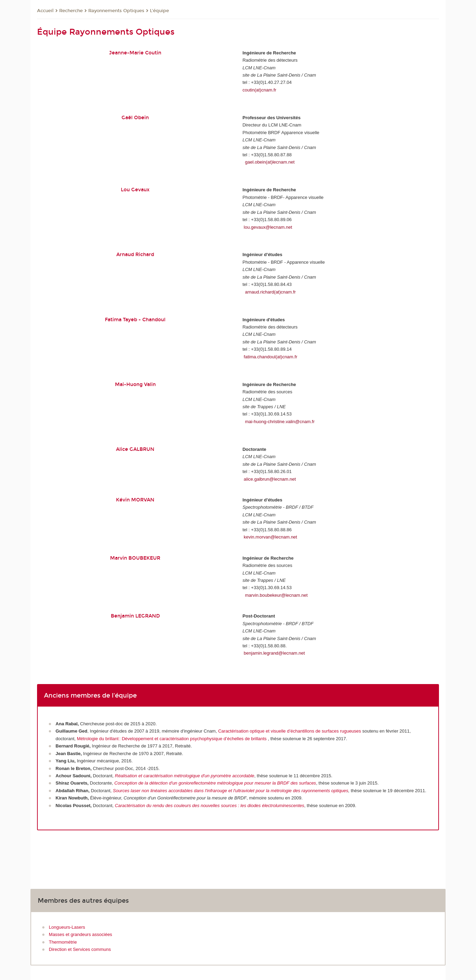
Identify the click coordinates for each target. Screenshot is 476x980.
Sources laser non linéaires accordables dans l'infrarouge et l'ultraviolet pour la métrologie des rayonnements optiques (231, 791)
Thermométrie (63, 942)
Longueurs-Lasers (67, 927)
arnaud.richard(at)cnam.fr (271, 292)
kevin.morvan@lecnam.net (270, 537)
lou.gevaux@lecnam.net (268, 227)
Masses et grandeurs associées (80, 934)
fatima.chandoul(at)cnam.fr (271, 357)
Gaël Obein (135, 118)
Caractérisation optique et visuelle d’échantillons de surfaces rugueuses (290, 731)
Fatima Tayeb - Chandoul (135, 320)
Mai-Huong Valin (135, 384)
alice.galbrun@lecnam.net (270, 479)
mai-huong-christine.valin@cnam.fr (280, 422)
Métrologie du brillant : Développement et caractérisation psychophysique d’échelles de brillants (172, 739)
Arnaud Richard (135, 255)
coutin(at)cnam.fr (259, 90)
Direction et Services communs (80, 949)
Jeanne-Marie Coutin (135, 53)
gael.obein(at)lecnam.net (270, 162)
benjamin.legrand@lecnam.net (274, 653)
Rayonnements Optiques (116, 11)
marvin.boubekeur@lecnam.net (276, 595)
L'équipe (159, 11)
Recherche (71, 11)
